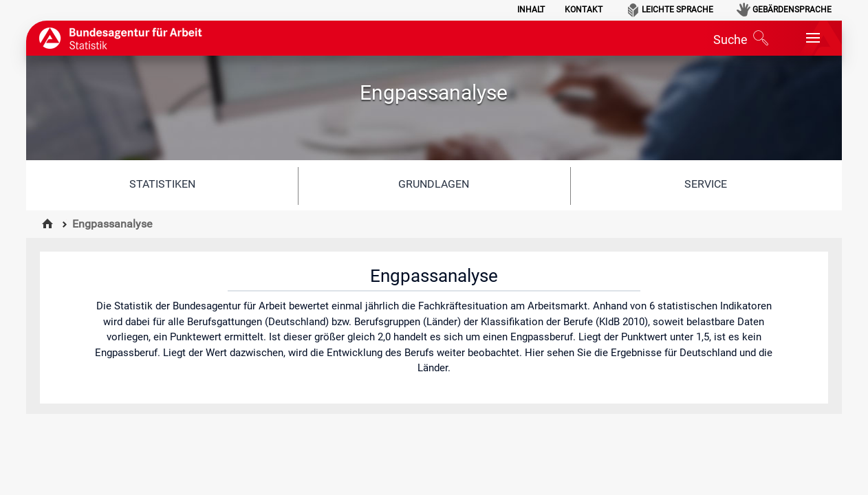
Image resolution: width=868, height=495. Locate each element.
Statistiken (162, 184)
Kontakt (584, 10)
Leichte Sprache (677, 10)
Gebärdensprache (792, 10)
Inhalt (531, 10)
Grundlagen (434, 184)
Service (706, 184)
